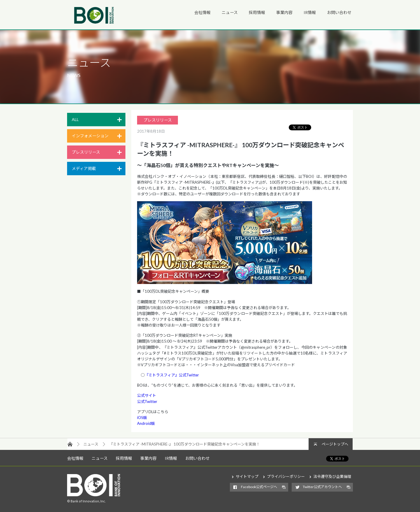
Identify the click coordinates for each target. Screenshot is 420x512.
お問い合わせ (339, 12)
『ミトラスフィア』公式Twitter (172, 375)
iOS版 (142, 418)
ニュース (230, 12)
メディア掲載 (84, 168)
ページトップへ (335, 444)
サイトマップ (247, 476)
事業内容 (284, 12)
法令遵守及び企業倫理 (332, 476)
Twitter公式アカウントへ (322, 487)
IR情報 (310, 12)
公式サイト (147, 395)
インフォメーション (90, 136)
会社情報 (202, 12)
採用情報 (257, 12)
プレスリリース (86, 152)
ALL (75, 119)
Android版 (146, 423)
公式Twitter (147, 401)
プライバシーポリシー (286, 476)
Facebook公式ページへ (259, 487)
